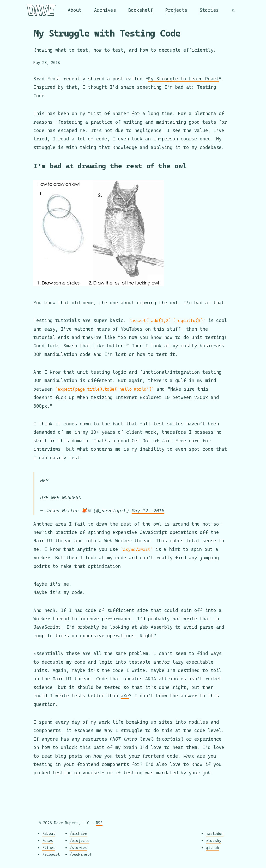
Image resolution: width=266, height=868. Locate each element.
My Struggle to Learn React (183, 79)
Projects (176, 10)
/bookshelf (81, 854)
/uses (48, 840)
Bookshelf (141, 10)
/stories (78, 847)
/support (51, 854)
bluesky (213, 840)
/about (49, 833)
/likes (49, 847)
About (75, 10)
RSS (99, 823)
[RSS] (233, 10)
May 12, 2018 (148, 511)
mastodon (215, 833)
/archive (78, 833)
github (212, 847)
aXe (125, 696)
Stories (209, 10)
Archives (105, 10)
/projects (80, 840)
